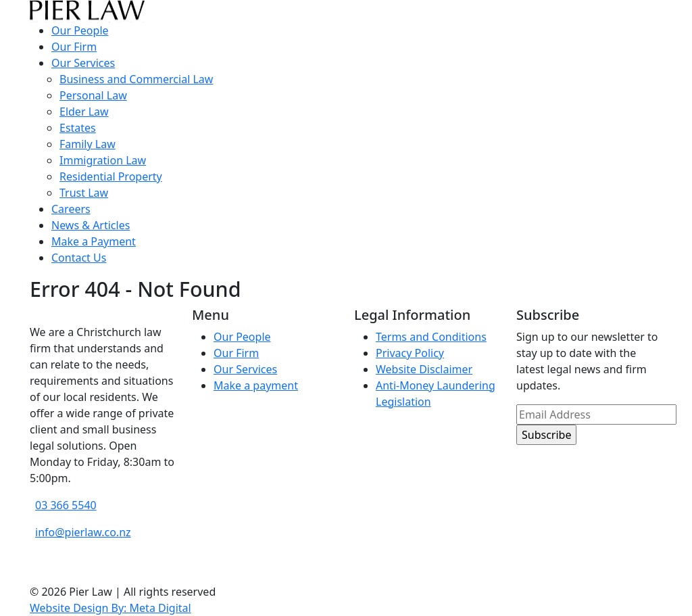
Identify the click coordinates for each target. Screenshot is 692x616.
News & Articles (91, 225)
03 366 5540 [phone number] (66, 505)
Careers (71, 209)
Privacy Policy (410, 353)
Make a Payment (94, 241)
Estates (78, 128)
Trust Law (84, 193)
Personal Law (93, 95)
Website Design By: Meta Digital (110, 608)
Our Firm (74, 47)
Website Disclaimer (424, 369)
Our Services (83, 63)
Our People (80, 30)
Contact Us (79, 258)
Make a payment (256, 385)
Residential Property (111, 176)
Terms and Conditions (431, 337)
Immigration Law (103, 160)
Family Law (88, 144)
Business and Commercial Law (136, 79)
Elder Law (84, 112)
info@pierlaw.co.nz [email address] (83, 532)
